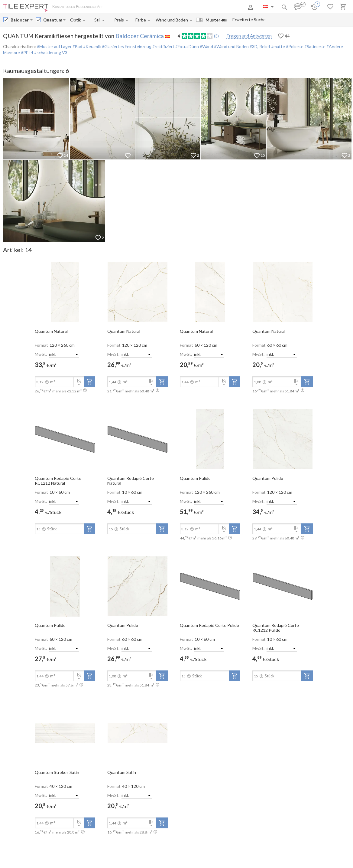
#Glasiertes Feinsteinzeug (126, 46)
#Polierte (294, 46)
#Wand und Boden (231, 46)
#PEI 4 (27, 52)
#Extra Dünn (187, 46)
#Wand (206, 46)
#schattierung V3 (51, 52)
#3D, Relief (259, 46)
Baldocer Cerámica (140, 36)
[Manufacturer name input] (20, 20)
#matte (278, 46)
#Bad (77, 46)
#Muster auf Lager (54, 46)
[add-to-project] (89, 382)
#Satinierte (314, 46)
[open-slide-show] (65, 292)
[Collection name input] (53, 20)
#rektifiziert (163, 46)
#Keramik (92, 46)
